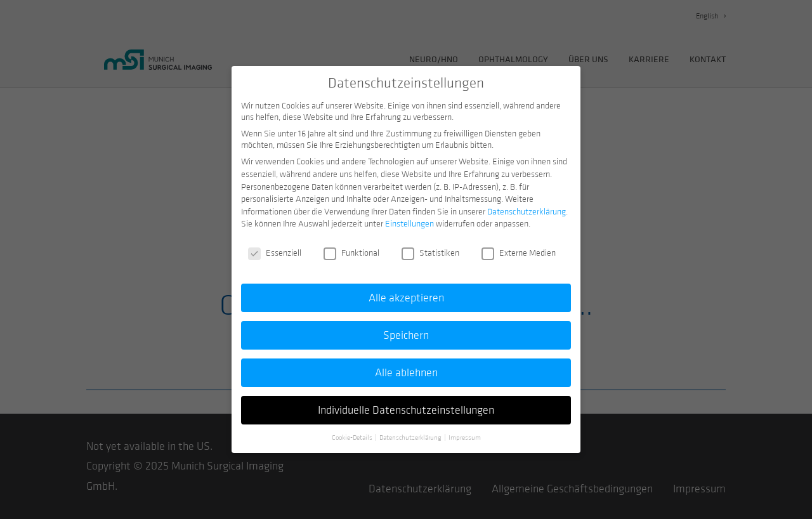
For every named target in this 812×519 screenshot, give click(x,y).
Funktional (351, 247)
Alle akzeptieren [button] (406, 292)
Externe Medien (519, 247)
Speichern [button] (406, 329)
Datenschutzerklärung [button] (411, 431)
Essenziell (275, 247)
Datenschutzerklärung (527, 206)
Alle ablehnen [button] (406, 366)
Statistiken (430, 247)
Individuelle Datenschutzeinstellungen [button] (406, 404)
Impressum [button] (465, 431)
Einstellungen (409, 218)
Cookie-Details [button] (353, 431)
